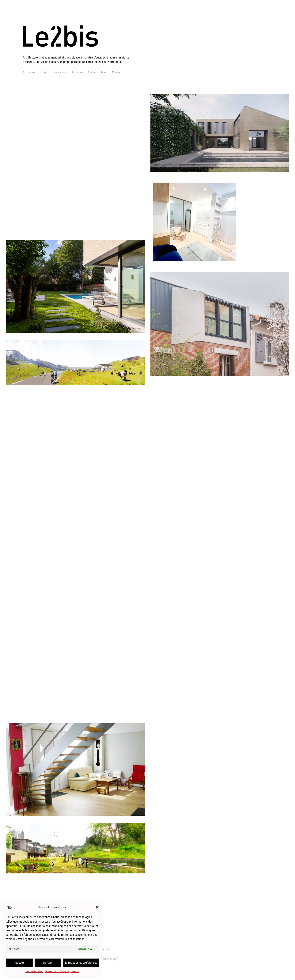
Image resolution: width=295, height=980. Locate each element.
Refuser (48, 963)
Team (104, 72)
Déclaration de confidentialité (57, 972)
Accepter (19, 963)
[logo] (77, 53)
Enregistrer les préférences (81, 963)
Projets (44, 72)
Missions (78, 72)
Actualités (29, 72)
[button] (97, 907)
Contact (117, 72)
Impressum (75, 972)
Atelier (92, 72)
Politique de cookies (34, 972)
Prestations (60, 72)
